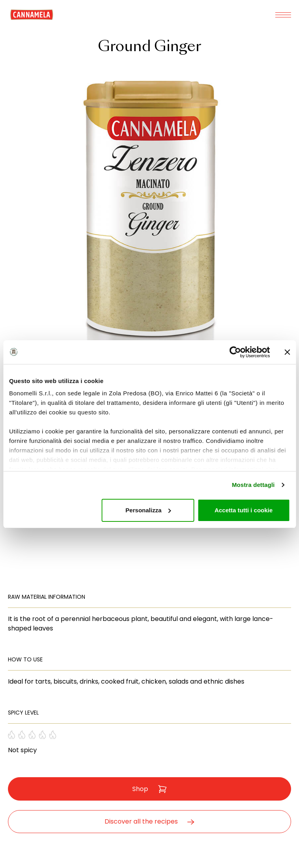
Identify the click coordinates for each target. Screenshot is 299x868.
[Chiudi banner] (287, 352)
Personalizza (148, 510)
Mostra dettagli (253, 485)
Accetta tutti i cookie (244, 510)
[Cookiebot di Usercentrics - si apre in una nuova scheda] (235, 352)
